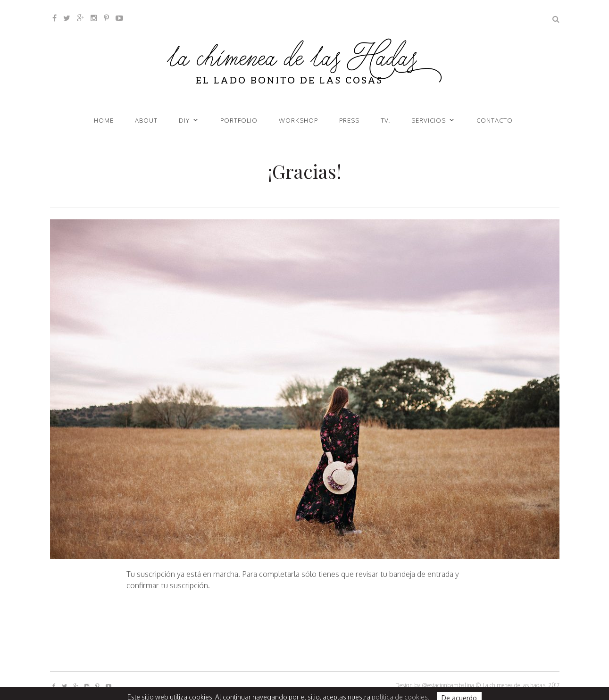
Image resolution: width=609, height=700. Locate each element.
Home (104, 120)
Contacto (495, 120)
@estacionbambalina (448, 685)
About (146, 120)
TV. (385, 120)
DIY (184, 120)
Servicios (429, 120)
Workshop (298, 120)
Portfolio (239, 120)
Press (349, 120)
